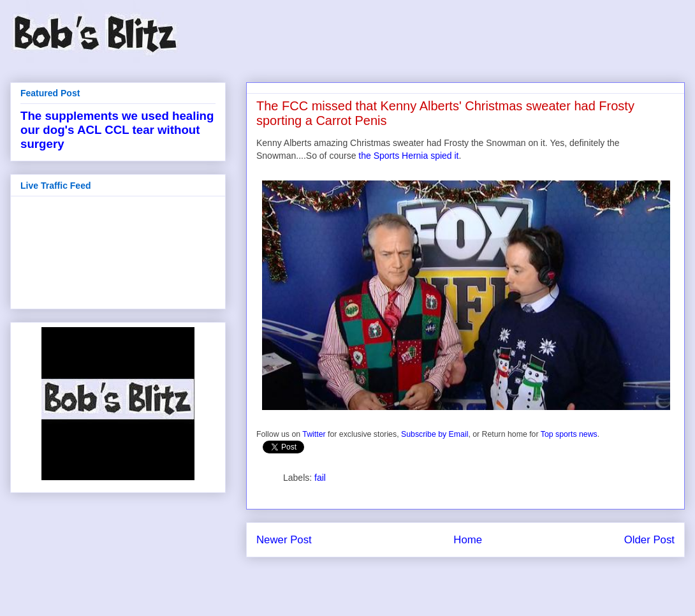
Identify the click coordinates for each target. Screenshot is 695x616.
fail (320, 478)
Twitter (314, 434)
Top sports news (569, 434)
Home (468, 540)
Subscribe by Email (435, 434)
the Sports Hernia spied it (408, 156)
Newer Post (284, 540)
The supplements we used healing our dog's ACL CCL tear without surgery (117, 130)
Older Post (649, 540)
